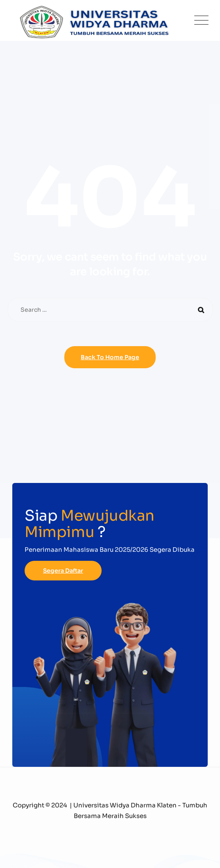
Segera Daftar (63, 571)
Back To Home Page (110, 357)
